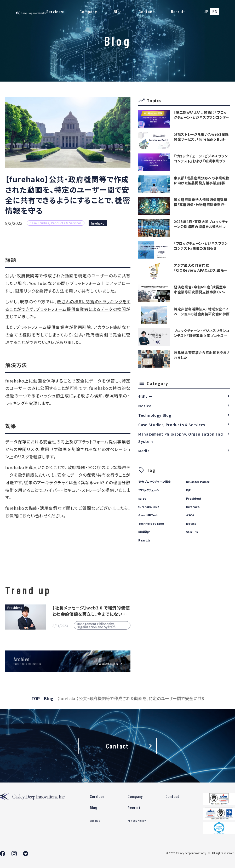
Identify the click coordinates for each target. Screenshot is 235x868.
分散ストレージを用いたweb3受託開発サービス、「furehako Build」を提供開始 (201, 137)
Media (144, 451)
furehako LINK (149, 507)
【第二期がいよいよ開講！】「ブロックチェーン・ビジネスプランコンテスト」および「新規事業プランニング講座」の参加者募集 (202, 115)
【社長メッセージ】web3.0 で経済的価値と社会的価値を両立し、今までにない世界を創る (91, 611)
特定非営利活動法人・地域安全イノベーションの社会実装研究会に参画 (202, 311)
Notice (145, 406)
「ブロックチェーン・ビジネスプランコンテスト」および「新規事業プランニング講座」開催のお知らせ (201, 158)
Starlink (192, 532)
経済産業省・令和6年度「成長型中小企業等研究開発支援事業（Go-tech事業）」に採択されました (200, 289)
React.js (144, 540)
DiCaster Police (198, 482)
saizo (142, 498)
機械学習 (144, 532)
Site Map (95, 820)
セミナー (145, 396)
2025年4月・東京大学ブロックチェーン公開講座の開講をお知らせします (201, 224)
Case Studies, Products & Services (172, 425)
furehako (98, 223)
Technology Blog (155, 415)
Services (55, 12)
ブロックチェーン (149, 490)
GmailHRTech (148, 515)
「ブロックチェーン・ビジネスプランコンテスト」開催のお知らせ (201, 246)
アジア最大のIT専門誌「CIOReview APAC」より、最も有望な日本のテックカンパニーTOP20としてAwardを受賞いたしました (201, 268)
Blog (118, 12)
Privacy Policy (137, 820)
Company (88, 12)
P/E (188, 490)
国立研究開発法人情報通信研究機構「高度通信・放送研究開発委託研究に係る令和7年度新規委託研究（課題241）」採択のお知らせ (201, 202)
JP (206, 12)
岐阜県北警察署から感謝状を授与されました (202, 355)
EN (215, 12)
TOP (36, 698)
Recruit (178, 12)
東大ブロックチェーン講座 (154, 482)
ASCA (190, 515)
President (194, 498)
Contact (146, 12)
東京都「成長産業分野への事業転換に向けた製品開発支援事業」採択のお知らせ (202, 180)
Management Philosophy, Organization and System (180, 438)
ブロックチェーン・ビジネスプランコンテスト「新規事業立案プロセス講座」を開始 (202, 333)
